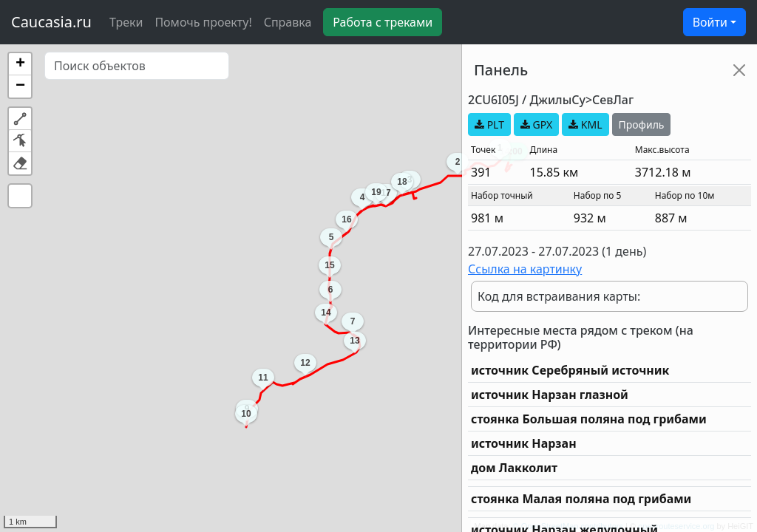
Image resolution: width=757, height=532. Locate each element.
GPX (536, 125)
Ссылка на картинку (525, 269)
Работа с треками (383, 22)
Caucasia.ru (51, 22)
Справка (288, 22)
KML (585, 125)
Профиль (642, 125)
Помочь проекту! (203, 22)
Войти (710, 22)
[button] (20, 64)
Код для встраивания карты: (559, 296)
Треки (126, 22)
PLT (489, 125)
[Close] (739, 70)
